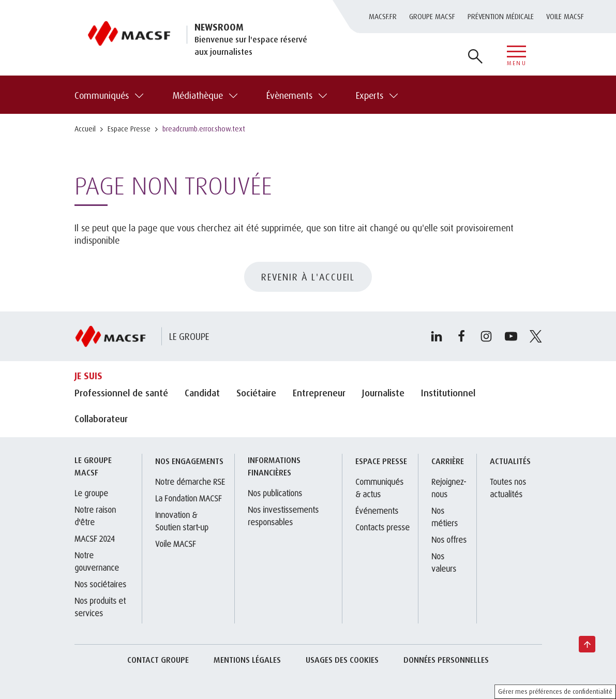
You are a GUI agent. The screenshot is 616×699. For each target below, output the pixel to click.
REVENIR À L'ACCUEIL (308, 277)
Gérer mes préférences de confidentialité (555, 691)
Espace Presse (129, 129)
